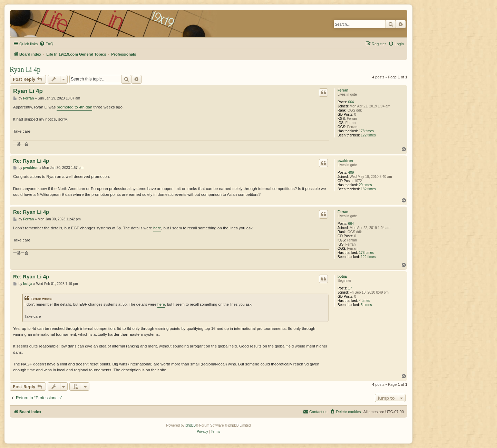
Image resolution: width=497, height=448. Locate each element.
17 (350, 288)
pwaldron (345, 161)
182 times (368, 189)
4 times (364, 301)
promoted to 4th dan (74, 107)
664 (351, 102)
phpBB (191, 425)
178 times (366, 131)
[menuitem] (46, 44)
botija (342, 277)
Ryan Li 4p (25, 69)
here (157, 228)
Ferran (343, 90)
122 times (368, 135)
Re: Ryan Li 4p (31, 161)
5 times (366, 305)
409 (351, 173)
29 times (366, 185)
